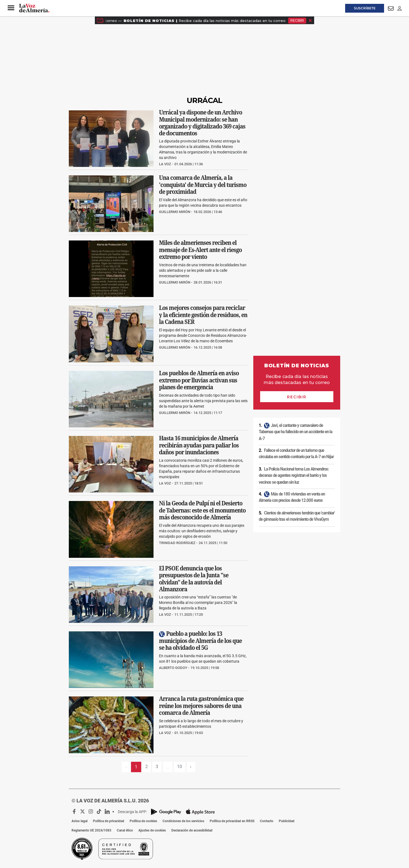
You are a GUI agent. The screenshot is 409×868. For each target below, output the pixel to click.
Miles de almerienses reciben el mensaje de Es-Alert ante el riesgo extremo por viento (200, 250)
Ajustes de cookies (152, 830)
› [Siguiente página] (191, 767)
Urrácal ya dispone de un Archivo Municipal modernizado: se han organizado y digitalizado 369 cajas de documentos (202, 123)
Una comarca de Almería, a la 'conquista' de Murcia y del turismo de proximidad (203, 185)
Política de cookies (143, 821)
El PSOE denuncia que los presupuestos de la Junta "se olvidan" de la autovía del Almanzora (194, 579)
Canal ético (125, 830)
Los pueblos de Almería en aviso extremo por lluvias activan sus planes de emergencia (199, 380)
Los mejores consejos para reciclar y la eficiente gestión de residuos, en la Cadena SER (203, 315)
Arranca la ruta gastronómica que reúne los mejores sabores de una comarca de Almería (201, 706)
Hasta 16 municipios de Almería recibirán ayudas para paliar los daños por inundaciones (199, 445)
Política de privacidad (109, 821)
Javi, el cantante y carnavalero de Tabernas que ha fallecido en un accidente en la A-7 (296, 432)
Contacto (267, 821)
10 (180, 767)
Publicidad (287, 821)
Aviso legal (79, 821)
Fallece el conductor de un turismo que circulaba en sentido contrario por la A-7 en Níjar (296, 454)
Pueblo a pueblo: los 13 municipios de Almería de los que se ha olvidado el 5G (200, 641)
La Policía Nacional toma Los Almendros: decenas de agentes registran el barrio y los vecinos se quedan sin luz (294, 476)
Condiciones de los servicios (183, 821)
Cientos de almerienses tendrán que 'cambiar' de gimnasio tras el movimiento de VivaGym (297, 516)
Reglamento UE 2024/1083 (91, 830)
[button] (11, 8)
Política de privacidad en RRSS (232, 821)
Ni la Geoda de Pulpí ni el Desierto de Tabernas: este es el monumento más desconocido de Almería (202, 510)
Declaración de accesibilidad (192, 830)
